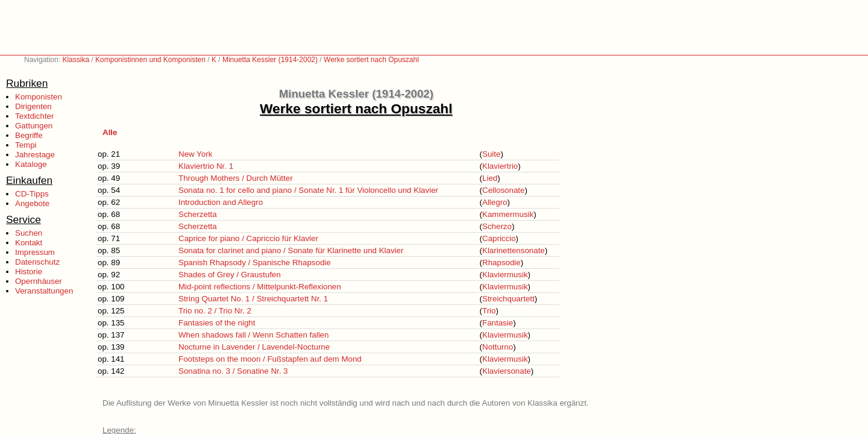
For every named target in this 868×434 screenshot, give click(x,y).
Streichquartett (508, 299)
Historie (29, 272)
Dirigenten (33, 106)
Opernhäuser (39, 281)
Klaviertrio (500, 166)
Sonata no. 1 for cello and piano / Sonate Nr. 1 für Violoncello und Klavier (308, 190)
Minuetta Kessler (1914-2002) (270, 60)
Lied (490, 178)
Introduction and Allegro (221, 202)
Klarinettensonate (514, 250)
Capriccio (499, 238)
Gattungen (34, 126)
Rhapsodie (502, 263)
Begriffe (29, 135)
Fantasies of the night (217, 323)
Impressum (35, 252)
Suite (491, 154)
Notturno (498, 347)
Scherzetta (198, 214)
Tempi (26, 145)
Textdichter (34, 116)
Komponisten (39, 97)
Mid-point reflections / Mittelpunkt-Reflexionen (260, 287)
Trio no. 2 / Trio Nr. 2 (215, 311)
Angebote (32, 203)
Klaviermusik (505, 275)
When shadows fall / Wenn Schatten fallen (253, 335)
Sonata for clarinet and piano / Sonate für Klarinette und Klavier (291, 250)
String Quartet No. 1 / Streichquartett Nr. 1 (253, 299)
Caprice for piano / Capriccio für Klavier (248, 238)
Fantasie (498, 323)
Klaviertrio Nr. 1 (206, 166)
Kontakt (29, 243)
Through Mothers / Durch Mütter (236, 178)
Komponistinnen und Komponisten (150, 60)
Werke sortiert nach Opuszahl (371, 60)
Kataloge (31, 164)
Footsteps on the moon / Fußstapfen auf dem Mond (270, 359)
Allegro (495, 202)
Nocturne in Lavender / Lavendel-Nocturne (254, 347)
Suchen (29, 233)
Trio (489, 311)
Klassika (76, 60)
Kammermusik (508, 214)
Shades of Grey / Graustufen (230, 275)
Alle (110, 132)
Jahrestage (35, 155)
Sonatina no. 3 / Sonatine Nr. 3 (233, 371)
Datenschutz (37, 262)
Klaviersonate (507, 371)
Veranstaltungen (44, 291)
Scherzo (497, 226)
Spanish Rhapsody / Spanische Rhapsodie (255, 263)
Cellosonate (503, 190)
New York (195, 154)
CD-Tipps (32, 194)
